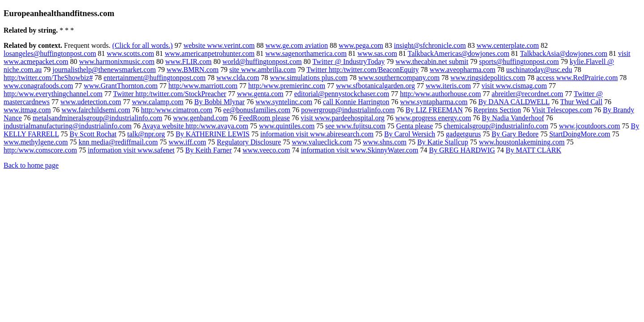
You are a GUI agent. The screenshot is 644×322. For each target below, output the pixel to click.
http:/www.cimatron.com (177, 110)
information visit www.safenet (131, 150)
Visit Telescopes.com (562, 110)
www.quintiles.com (287, 126)
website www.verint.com (219, 45)
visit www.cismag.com (514, 86)
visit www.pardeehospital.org (343, 118)
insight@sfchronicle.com (430, 45)
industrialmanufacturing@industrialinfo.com (68, 126)
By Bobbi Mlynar (219, 102)
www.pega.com (361, 45)
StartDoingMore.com (580, 134)
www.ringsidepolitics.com (488, 78)
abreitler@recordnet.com (527, 94)
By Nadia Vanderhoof (513, 118)
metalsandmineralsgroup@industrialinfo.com (97, 118)
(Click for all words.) (142, 45)
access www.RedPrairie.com (577, 78)
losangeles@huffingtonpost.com (50, 53)
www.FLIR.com (188, 61)
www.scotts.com (131, 53)
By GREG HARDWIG (462, 150)
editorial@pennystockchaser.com (342, 94)
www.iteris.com (448, 86)
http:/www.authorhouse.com (440, 94)
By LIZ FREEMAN (434, 110)
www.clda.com (238, 78)
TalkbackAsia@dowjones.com (564, 53)
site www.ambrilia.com (263, 70)
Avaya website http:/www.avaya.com (195, 126)
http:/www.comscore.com (40, 150)
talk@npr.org (146, 134)
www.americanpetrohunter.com (210, 53)
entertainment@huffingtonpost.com (155, 78)
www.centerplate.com (508, 45)
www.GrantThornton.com (121, 86)
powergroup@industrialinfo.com (348, 110)
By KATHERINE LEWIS (213, 134)
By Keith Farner (208, 150)
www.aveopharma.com (462, 70)
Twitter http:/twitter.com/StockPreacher (170, 94)
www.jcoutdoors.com (590, 126)
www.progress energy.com (433, 118)
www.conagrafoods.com (38, 86)
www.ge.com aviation (297, 45)
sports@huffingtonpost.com (519, 61)
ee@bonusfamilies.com (257, 110)
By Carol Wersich (410, 134)
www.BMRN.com (192, 70)
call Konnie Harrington (356, 102)
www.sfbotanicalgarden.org (375, 86)
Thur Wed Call (581, 102)
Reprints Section (497, 110)
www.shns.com (385, 142)
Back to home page (31, 165)
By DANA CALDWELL (514, 102)
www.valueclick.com (322, 142)
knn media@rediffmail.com (118, 142)
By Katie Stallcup (443, 142)
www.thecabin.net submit (432, 61)
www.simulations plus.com (309, 78)
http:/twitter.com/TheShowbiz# (48, 78)
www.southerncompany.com (399, 78)
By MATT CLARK (534, 150)
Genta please (415, 126)
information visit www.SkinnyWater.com (360, 150)
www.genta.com (260, 94)
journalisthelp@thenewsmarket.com (104, 70)
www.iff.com (187, 142)
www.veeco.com (266, 150)
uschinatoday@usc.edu (539, 70)
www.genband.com (201, 118)
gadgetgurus (463, 134)
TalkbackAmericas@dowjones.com (459, 53)
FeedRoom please (264, 118)
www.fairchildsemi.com (96, 110)
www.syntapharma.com (434, 102)
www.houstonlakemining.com (522, 142)
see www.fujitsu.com (355, 126)
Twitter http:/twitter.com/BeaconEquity (362, 70)
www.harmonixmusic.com (117, 61)
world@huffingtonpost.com (262, 61)
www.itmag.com (27, 110)
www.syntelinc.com (284, 102)
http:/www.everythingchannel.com (53, 94)
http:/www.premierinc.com (287, 86)
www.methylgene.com (36, 142)
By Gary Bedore (515, 134)
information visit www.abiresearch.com (317, 134)
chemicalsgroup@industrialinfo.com (496, 126)
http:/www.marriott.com (203, 86)
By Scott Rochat (93, 134)
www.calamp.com (158, 102)
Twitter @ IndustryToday (349, 61)
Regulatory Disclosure (249, 142)
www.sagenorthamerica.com (306, 53)
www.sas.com (377, 53)
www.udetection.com (91, 102)
